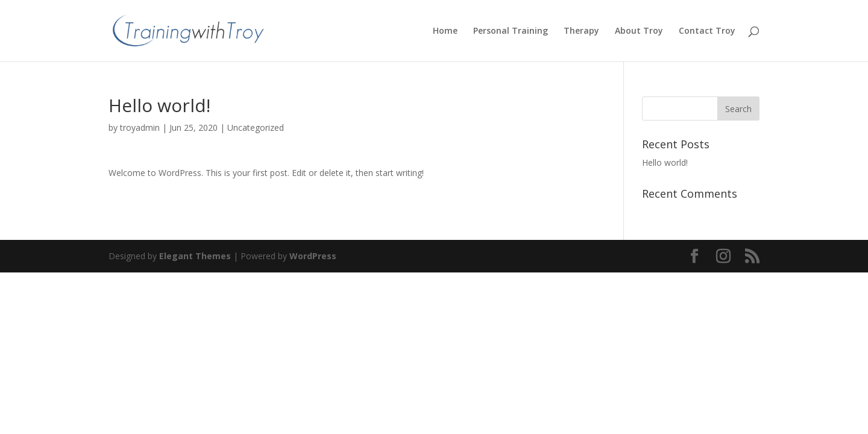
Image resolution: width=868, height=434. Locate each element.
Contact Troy (707, 31)
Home (445, 31)
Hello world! (665, 162)
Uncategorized (256, 127)
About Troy (639, 31)
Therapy (581, 31)
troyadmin (140, 127)
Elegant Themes (195, 256)
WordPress (313, 256)
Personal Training (511, 31)
